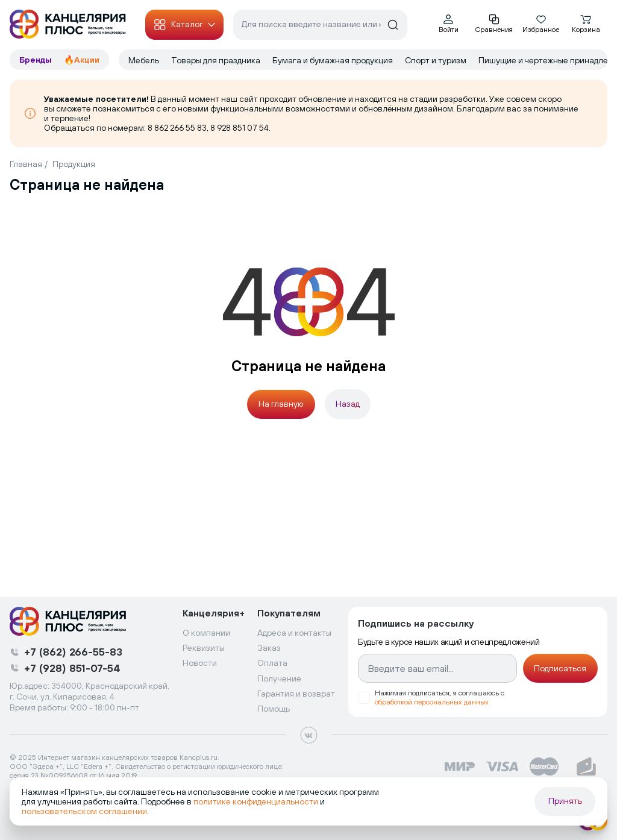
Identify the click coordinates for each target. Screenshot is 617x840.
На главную (281, 404)
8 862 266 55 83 (177, 128)
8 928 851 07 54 (240, 128)
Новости (200, 663)
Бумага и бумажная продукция (333, 60)
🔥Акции (82, 60)
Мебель (144, 60)
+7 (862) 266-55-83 (73, 652)
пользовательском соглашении (84, 811)
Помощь (274, 709)
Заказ (269, 648)
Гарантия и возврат (296, 694)
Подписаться (560, 668)
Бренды (37, 60)
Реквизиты (204, 648)
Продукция (74, 164)
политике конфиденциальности (256, 801)
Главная (26, 164)
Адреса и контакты (294, 633)
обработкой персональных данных (432, 702)
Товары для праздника (216, 60)
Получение (279, 679)
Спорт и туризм (436, 60)
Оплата (272, 663)
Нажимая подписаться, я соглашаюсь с (440, 697)
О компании (206, 633)
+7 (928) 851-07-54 (72, 668)
